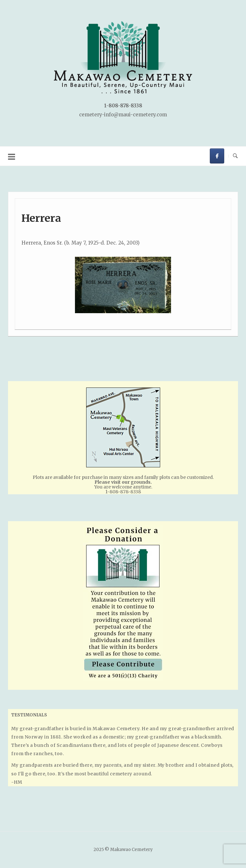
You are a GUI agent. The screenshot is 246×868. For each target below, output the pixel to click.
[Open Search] (235, 156)
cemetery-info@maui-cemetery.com (123, 115)
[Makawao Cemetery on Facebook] (217, 156)
